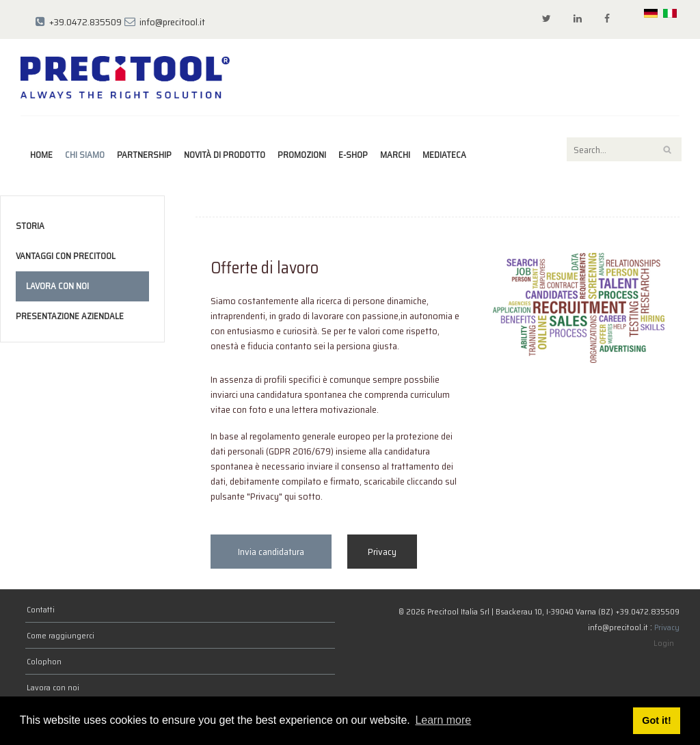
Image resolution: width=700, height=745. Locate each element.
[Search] (624, 149)
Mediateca (444, 155)
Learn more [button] (443, 720)
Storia (30, 226)
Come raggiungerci (60, 635)
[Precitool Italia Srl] (125, 77)
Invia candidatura (271, 552)
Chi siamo (85, 155)
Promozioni (302, 155)
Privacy (382, 552)
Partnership (144, 155)
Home (41, 155)
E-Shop (353, 155)
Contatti (41, 609)
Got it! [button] (656, 720)
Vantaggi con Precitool (66, 256)
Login (664, 643)
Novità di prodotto (225, 155)
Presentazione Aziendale (70, 316)
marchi (395, 155)
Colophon (44, 661)
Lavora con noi (57, 286)
